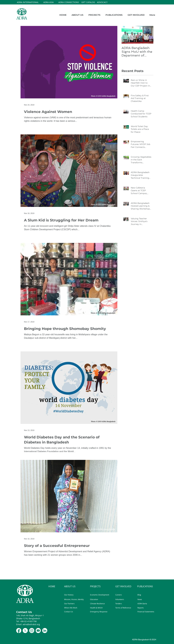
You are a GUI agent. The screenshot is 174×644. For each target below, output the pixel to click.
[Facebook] (19, 631)
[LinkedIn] (45, 631)
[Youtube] (38, 631)
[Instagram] (32, 631)
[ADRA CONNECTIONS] (69, 2)
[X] (25, 631)
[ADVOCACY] (102, 2)
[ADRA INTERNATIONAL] (28, 2)
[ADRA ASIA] (48, 2)
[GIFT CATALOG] (88, 2)
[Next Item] (149, 35)
